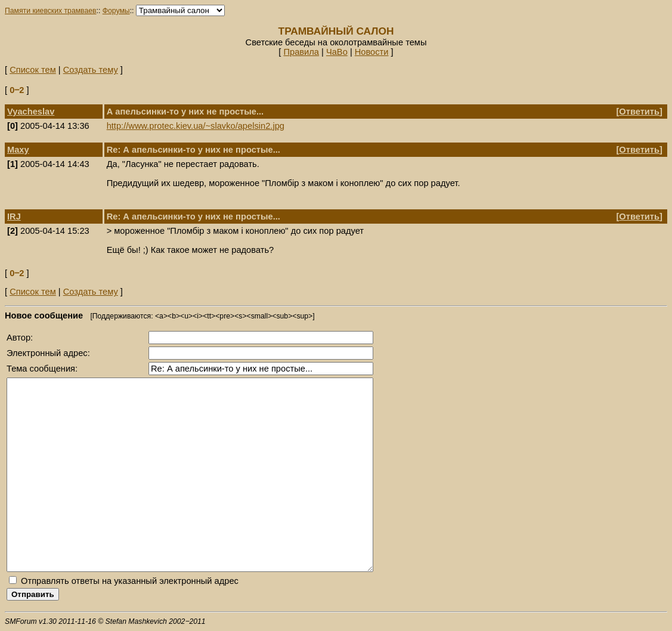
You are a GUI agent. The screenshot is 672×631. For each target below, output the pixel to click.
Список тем (33, 70)
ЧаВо (337, 52)
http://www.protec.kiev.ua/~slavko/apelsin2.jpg (196, 126)
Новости (372, 52)
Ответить (639, 112)
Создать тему (91, 70)
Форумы (116, 11)
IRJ (14, 216)
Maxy (18, 150)
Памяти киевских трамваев (51, 11)
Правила (301, 52)
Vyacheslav (31, 112)
